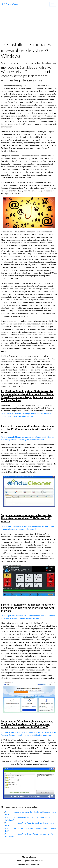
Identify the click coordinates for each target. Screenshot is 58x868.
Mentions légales (29, 857)
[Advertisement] (29, 25)
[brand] (10, 4)
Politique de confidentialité (29, 864)
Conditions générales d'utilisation (29, 861)
